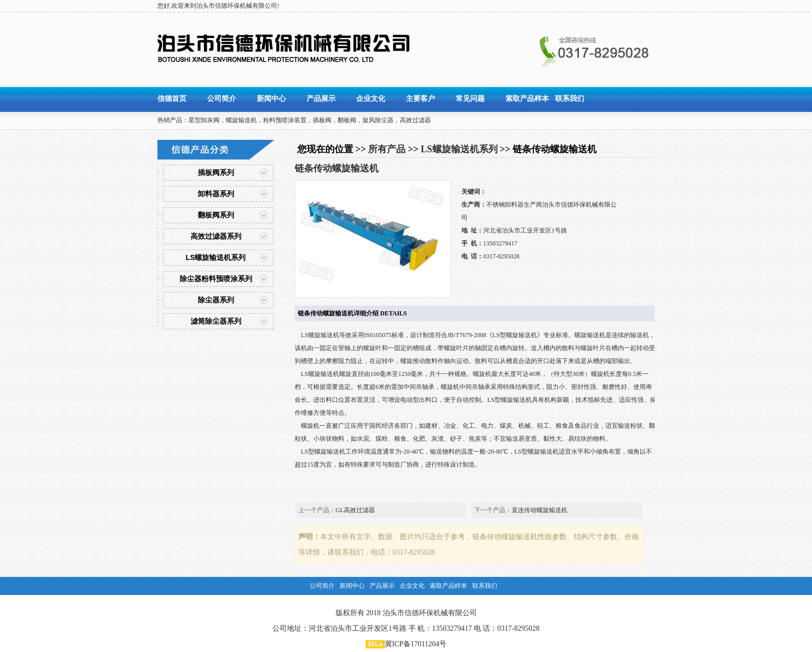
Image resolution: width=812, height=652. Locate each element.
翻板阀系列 (216, 215)
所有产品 (387, 149)
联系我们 (570, 99)
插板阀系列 (216, 172)
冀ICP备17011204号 (416, 644)
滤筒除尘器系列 (216, 321)
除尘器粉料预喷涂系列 (216, 279)
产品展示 (321, 99)
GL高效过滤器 (355, 510)
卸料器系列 (216, 194)
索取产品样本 (527, 99)
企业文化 (371, 99)
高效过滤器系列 (216, 236)
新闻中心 (271, 99)
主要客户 (421, 99)
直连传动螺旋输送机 (540, 510)
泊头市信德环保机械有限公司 (430, 613)
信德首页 (172, 99)
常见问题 (470, 99)
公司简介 (222, 99)
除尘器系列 (216, 300)
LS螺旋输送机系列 (216, 257)
